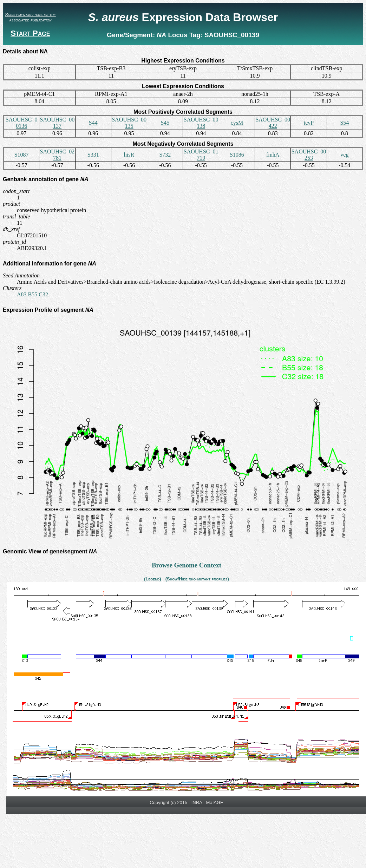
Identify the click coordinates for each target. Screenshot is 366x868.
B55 (33, 294)
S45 (165, 123)
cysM (237, 123)
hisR (129, 155)
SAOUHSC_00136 (22, 123)
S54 (344, 123)
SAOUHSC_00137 (57, 123)
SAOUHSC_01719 (201, 155)
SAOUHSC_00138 (201, 123)
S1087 (22, 155)
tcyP (309, 123)
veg (344, 155)
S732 (165, 155)
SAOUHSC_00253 (309, 155)
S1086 (237, 155)
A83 (22, 294)
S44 (93, 123)
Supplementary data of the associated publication (30, 17)
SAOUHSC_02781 (57, 155)
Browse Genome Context (187, 565)
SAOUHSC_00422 (273, 123)
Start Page (30, 33)
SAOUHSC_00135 (129, 123)
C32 (43, 294)
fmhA (273, 155)
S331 (93, 155)
